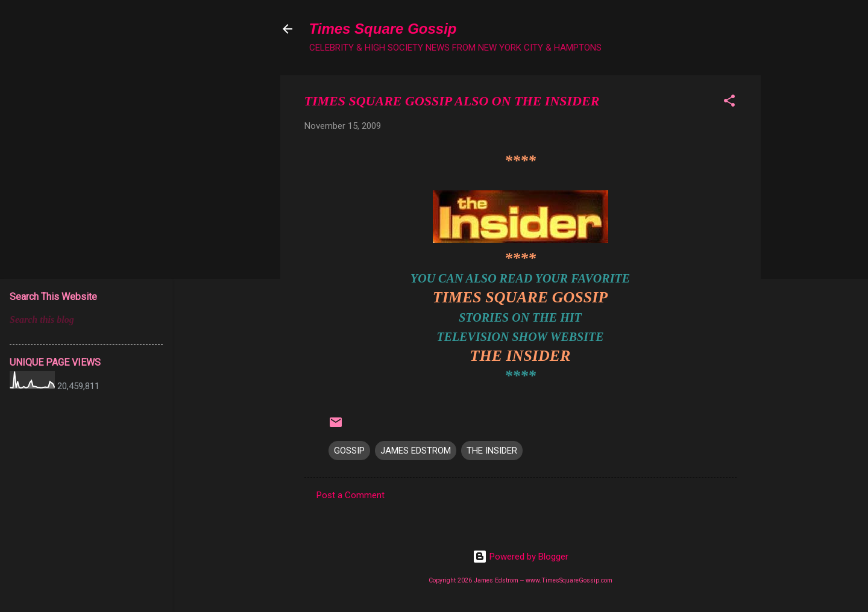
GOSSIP (349, 451)
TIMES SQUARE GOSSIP (520, 297)
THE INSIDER (520, 356)
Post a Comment (351, 495)
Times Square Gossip (383, 29)
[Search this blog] (86, 320)
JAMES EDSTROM (416, 451)
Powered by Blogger (520, 557)
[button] (729, 103)
